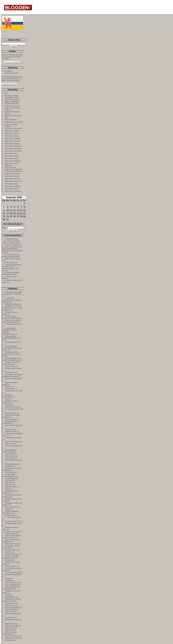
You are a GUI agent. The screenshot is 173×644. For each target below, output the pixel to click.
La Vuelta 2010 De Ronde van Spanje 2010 (11, 242)
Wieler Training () (12, 609)
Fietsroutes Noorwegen (13, 148)
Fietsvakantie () (11, 458)
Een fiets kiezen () (12, 419)
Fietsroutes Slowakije (12, 138)
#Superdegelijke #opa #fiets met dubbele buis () (11, 359)
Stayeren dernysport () (14, 554)
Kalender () (10, 483)
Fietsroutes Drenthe (12, 189)
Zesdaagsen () (11, 640)
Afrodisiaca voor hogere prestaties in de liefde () (12, 375)
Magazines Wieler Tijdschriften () (10, 492)
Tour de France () (12, 566)
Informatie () (10, 481)
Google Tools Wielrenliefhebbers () (10, 475)
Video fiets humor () (13, 583)
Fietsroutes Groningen (13, 191)
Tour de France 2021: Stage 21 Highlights (12, 100)
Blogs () (8, 399)
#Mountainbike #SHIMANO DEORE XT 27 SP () (12, 338)
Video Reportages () (13, 585)
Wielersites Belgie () (13, 626)
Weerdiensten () (11, 597)
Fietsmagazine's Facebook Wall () (9, 451)
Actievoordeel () (11, 366)
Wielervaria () (10, 630)
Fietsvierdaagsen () (13, 464)
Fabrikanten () (11, 429)
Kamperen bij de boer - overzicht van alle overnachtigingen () (12, 268)
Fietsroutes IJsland (12, 156)
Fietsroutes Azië (10, 120)
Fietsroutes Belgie (11, 184)
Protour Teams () (12, 534)
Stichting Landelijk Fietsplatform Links (12, 97)
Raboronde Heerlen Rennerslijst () (11, 547)
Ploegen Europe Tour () (14, 521)
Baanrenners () (11, 389)
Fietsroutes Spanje (12, 136)
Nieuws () (9, 509)
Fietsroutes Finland (12, 176)
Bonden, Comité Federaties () (9, 402)
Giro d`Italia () (11, 472)
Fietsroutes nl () (11, 456)
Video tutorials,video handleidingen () (11, 588)
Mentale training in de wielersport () (11, 496)
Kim (6, 93)
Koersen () (9, 489)
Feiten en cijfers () (12, 431)
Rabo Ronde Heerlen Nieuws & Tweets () (11, 537)
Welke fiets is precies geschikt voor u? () (11, 600)
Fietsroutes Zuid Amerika (14, 122)
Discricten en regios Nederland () (11, 416)
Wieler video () (11, 611)
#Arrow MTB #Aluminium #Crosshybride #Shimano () (12, 300)
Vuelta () (9, 595)
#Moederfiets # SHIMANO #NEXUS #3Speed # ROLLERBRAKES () (10, 331)
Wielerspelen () (11, 628)
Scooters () (10, 552)
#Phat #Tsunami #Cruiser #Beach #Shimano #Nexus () (12, 348)
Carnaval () (10, 405)
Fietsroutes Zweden (12, 131)
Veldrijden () (10, 581)
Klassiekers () (10, 485)
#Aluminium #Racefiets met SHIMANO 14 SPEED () (12, 294)
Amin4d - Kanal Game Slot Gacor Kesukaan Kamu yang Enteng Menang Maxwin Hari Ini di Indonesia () (12, 249)
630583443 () (11, 239)
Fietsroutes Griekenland (13, 171)
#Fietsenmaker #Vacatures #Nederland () (12, 317)
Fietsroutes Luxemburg (13, 151)
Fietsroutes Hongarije (12, 161)
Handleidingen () (12, 478)
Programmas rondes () (14, 532)
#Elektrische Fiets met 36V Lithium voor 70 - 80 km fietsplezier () (12, 308)
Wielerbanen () (11, 618)
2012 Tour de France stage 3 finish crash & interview (13, 108)
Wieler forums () (11, 605)
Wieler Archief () (11, 603)
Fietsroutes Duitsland (12, 179)
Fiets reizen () (11, 444)
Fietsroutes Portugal (12, 143)
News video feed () (12, 507)
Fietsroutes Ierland (11, 158)
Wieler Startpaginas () (14, 607)
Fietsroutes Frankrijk (12, 174)
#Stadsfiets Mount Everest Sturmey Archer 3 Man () (11, 354)
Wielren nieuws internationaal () (9, 633)
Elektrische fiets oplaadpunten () (9, 422)
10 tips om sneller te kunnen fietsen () (11, 363)
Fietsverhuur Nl (11, 263)
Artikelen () (10, 387)
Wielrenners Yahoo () (13, 638)
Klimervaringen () (12, 487)
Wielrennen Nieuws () (13, 636)
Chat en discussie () (13, 407)
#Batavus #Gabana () (13, 304)
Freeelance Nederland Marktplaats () (12, 469)
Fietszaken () (10, 466)
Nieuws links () (11, 515)
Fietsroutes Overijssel (13, 186)
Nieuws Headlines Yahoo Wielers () (10, 512)
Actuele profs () (11, 372)
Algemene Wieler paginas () (10, 384)
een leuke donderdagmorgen (11, 72)
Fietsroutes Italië (11, 153)
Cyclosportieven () (12, 413)
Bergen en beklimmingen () (8, 396)
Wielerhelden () (11, 624)
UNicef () (9, 579)
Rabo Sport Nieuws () (13, 544)
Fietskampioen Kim (12, 103)
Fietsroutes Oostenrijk (13, 146)
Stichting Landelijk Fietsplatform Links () (10, 557)
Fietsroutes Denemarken (14, 181)
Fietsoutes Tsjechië (12, 133)
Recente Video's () (12, 550)
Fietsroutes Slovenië (12, 141)
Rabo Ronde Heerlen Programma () (11, 541)
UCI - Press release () (14, 572)
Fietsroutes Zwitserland (13, 128)
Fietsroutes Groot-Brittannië (11, 164)
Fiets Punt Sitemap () (13, 442)
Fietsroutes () (11, 454)
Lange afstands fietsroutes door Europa (13, 168)
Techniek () (10, 560)
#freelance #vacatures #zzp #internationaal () (12, 321)
